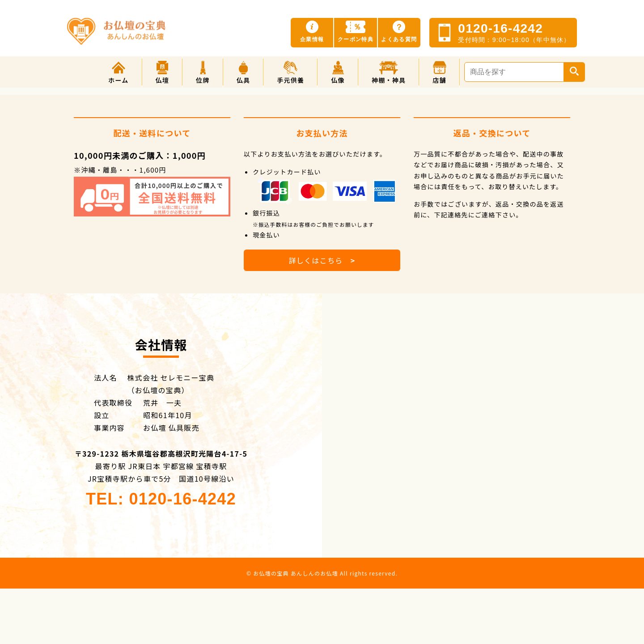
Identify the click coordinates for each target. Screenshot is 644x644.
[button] (163, 72)
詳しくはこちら (322, 260)
